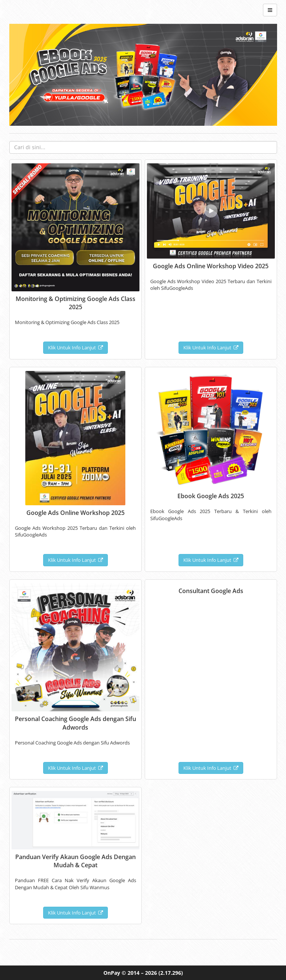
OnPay (112, 973)
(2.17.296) (171, 973)
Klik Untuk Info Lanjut (75, 348)
